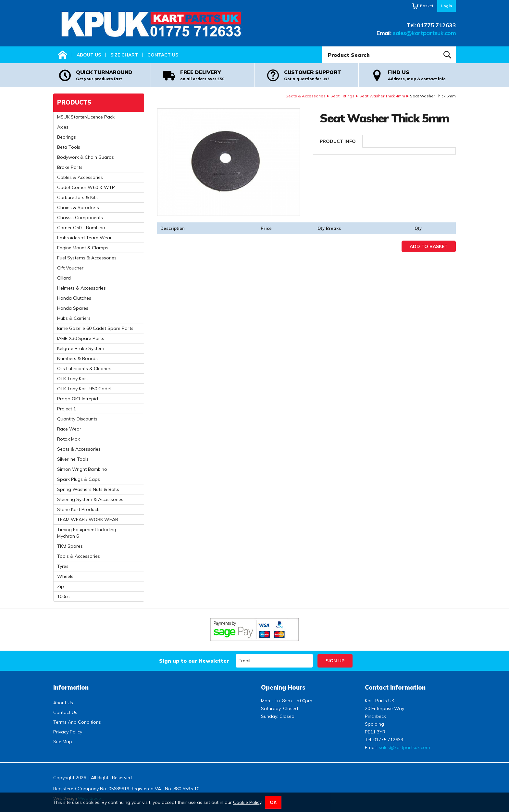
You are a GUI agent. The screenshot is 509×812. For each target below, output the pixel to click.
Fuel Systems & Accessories (87, 258)
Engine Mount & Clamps (83, 248)
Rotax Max (68, 439)
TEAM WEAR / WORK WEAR (88, 519)
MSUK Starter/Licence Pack (86, 117)
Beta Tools (69, 147)
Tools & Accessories (79, 556)
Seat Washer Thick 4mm (382, 96)
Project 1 (67, 409)
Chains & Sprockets (78, 207)
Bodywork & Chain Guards (86, 157)
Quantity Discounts (77, 419)
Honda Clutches (74, 298)
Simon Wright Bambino (82, 469)
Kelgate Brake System (81, 348)
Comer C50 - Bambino (81, 228)
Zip (61, 586)
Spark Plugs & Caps (79, 479)
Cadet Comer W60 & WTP (86, 187)
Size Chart (124, 55)
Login (447, 6)
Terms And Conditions (77, 722)
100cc (63, 596)
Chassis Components (80, 218)
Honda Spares (73, 308)
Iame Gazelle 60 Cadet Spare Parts (95, 328)
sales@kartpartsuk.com (424, 33)
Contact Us (163, 55)
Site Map (63, 742)
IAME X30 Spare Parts (81, 338)
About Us (89, 55)
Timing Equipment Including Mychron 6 (87, 533)
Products (74, 102)
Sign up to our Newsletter (194, 661)
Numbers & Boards (77, 358)
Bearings (67, 137)
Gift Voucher (70, 268)
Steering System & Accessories (90, 499)
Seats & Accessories (306, 96)
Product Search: (322, 47)
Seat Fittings (342, 96)
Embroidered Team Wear (84, 238)
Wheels (65, 576)
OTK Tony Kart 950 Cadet (84, 389)
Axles (63, 127)
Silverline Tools (73, 459)
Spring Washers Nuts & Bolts (88, 489)
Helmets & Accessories (81, 288)
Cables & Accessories (80, 177)
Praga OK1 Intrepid (78, 399)
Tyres (63, 566)
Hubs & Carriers (74, 318)
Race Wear (69, 429)
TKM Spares (70, 546)
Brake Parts (70, 167)
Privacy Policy (68, 732)
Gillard (64, 278)
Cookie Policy (247, 802)
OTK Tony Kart (73, 379)
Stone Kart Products (79, 509)
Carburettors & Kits (77, 197)
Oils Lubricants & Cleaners (85, 369)
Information (71, 687)
